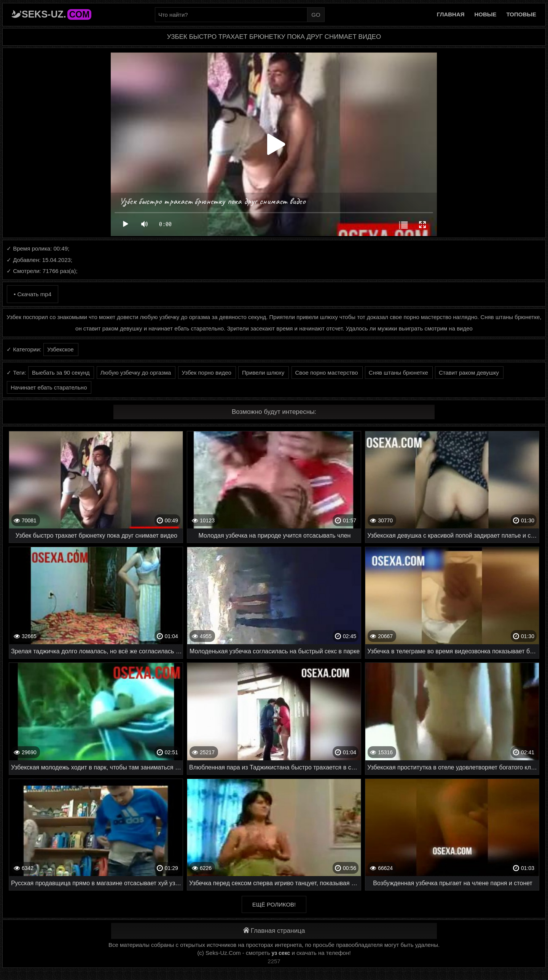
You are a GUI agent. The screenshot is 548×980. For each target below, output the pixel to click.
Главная (451, 14)
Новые (486, 14)
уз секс (281, 953)
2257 (274, 961)
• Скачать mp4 (33, 294)
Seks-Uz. (57, 14)
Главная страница (274, 931)
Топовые (521, 14)
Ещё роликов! (274, 904)
